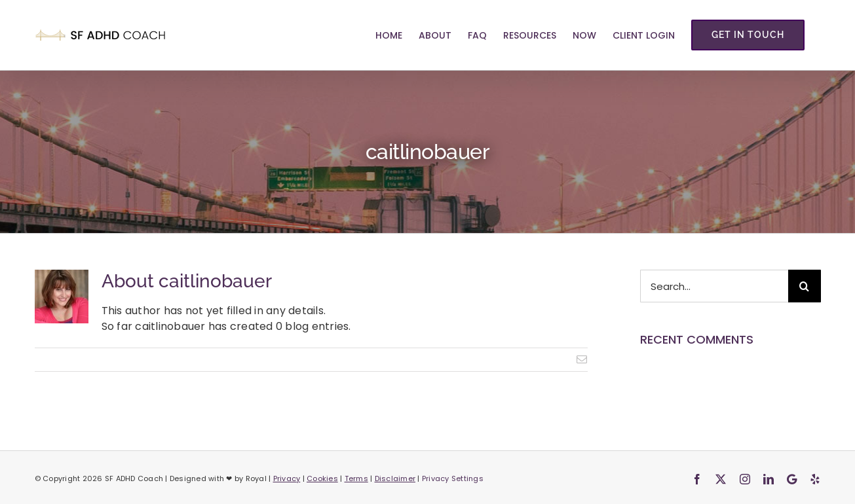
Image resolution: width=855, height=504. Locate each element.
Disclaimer (395, 478)
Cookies (322, 478)
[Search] (805, 286)
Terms (356, 478)
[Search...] (714, 286)
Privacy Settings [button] (453, 478)
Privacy (287, 478)
